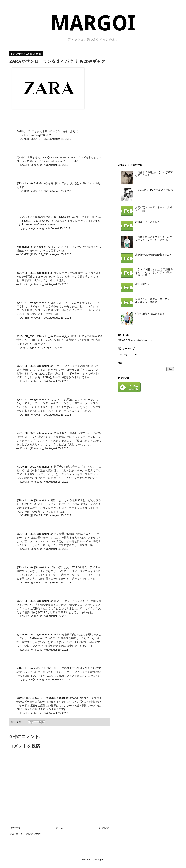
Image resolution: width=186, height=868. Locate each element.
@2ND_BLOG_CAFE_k (31, 698)
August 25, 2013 (58, 165)
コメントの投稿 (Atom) (28, 834)
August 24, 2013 (61, 139)
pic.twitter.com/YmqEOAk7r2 (34, 135)
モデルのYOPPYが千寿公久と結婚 (154, 190)
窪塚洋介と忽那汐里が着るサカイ (154, 255)
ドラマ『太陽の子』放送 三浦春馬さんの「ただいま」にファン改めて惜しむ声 (154, 272)
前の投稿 (104, 828)
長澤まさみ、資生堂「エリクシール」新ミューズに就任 (154, 300)
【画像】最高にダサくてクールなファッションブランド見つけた (154, 238)
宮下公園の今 (142, 284)
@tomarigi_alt (25, 247)
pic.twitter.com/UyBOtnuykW (38, 224)
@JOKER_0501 (57, 157)
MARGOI (93, 23)
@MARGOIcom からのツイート (135, 340)
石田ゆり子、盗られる (147, 222)
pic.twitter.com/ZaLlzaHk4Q (62, 161)
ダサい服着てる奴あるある (150, 314)
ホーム (60, 828)
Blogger (99, 859)
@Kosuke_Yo (25, 183)
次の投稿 (15, 828)
